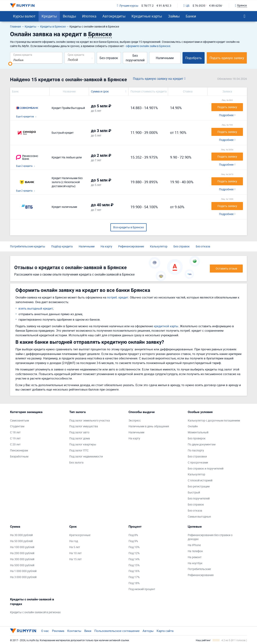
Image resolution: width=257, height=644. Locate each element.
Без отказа (203, 246)
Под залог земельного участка (90, 420)
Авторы (148, 631)
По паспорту (196, 450)
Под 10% (134, 547)
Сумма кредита (23, 55)
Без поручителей (135, 58)
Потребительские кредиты (28, 246)
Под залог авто (79, 432)
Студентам (17, 426)
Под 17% (134, 577)
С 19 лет (15, 438)
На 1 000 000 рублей (23, 571)
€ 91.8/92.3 (164, 6)
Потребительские (199, 569)
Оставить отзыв (226, 268)
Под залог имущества (84, 426)
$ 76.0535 (199, 6)
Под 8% (133, 535)
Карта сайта (165, 631)
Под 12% (134, 553)
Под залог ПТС (79, 450)
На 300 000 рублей (22, 559)
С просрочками (198, 462)
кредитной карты (166, 326)
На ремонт (195, 557)
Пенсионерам (19, 450)
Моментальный (198, 432)
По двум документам (202, 444)
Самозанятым (19, 420)
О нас (45, 631)
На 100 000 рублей (22, 547)
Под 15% (134, 565)
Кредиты (49, 16)
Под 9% (133, 541)
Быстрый (194, 492)
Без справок (109, 58)
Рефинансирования (201, 575)
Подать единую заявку (227, 58)
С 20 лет (15, 444)
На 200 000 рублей (22, 553)
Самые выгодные (199, 516)
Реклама (58, 631)
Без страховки (197, 456)
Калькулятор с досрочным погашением (214, 420)
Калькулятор (159, 246)
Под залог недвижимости (86, 456)
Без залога (76, 462)
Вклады (69, 16)
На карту (106, 246)
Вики (88, 631)
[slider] (10, 64)
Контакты (74, 631)
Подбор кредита (62, 246)
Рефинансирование (131, 246)
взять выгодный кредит (36, 308)
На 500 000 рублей (22, 565)
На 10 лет (75, 553)
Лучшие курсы (127, 6)
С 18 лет (15, 432)
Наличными (165, 58)
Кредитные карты (147, 16)
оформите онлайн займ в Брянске (148, 46)
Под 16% (134, 571)
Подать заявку (227, 107)
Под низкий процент (142, 589)
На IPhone (194, 545)
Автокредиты (114, 16)
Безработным (19, 456)
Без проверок (197, 438)
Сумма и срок (100, 91)
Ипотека (89, 16)
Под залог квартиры (83, 444)
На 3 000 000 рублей (23, 577)
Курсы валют (24, 16)
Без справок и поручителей (206, 468)
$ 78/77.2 (147, 6)
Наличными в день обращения (149, 426)
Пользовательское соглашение (117, 631)
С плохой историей (200, 480)
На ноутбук (195, 563)
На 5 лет (75, 547)
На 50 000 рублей (21, 541)
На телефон (195, 551)
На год (74, 541)
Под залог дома (80, 438)
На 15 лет (75, 559)
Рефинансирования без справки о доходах (210, 537)
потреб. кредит (118, 297)
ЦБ (187, 6)
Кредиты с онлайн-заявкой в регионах (35, 612)
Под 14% (134, 559)
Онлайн (193, 426)
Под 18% (134, 583)
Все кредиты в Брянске (128, 227)
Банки (191, 16)
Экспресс (135, 420)
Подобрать (194, 58)
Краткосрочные (80, 535)
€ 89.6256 (216, 6)
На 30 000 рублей (21, 535)
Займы (174, 16)
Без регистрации (199, 486)
